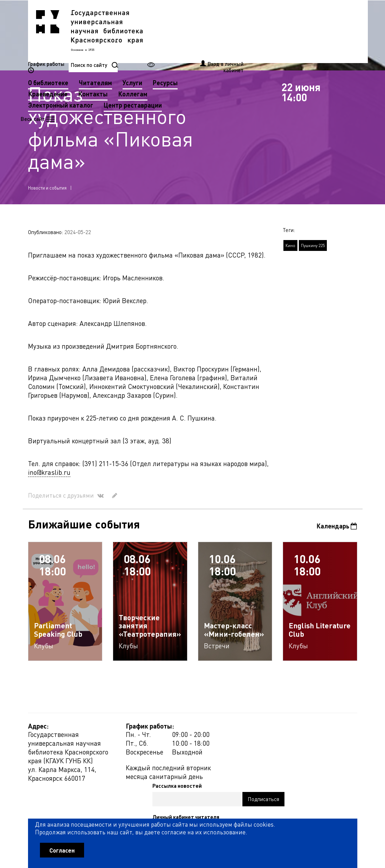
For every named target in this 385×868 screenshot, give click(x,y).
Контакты (209, 42)
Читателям (212, 31)
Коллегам (249, 42)
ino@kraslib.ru (49, 475)
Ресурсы (282, 31)
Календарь (336, 529)
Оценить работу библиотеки (323, 824)
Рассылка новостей (251, 730)
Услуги (249, 31)
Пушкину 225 (313, 249)
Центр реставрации (249, 53)
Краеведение (164, 42)
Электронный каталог (177, 53)
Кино (290, 249)
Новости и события (47, 191)
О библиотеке (165, 31)
